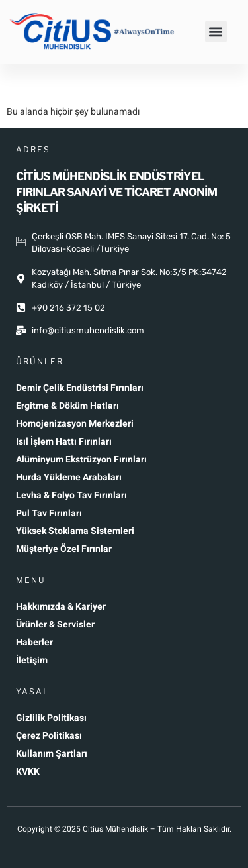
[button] (216, 31)
